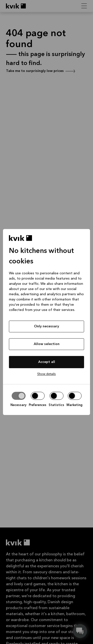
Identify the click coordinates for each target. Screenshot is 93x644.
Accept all (47, 362)
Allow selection (47, 344)
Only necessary (46, 326)
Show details (46, 374)
